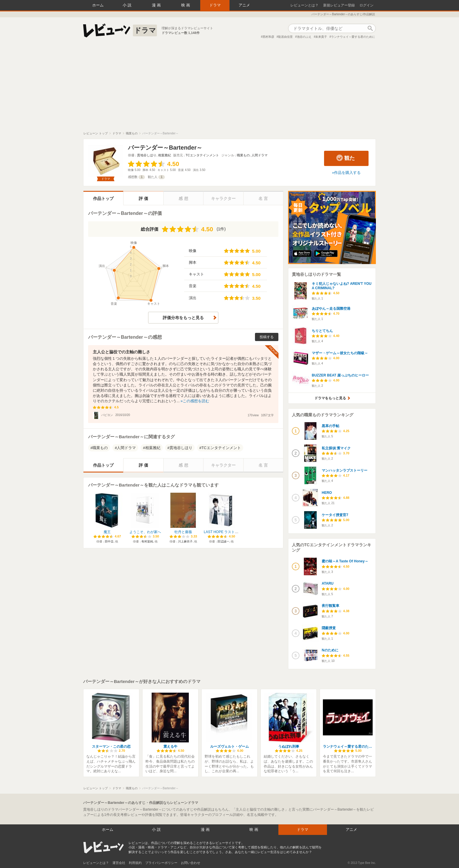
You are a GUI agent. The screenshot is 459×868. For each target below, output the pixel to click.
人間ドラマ (260, 155)
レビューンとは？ (304, 5)
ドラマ (215, 5)
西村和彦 (268, 37)
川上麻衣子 (185, 541)
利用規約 (135, 863)
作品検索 (370, 28)
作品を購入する (347, 173)
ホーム (98, 5)
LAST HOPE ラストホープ (225, 532)
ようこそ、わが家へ (145, 532)
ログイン (366, 5)
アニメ (244, 5)
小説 (128, 5)
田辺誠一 (223, 541)
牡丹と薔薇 (183, 532)
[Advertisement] (229, 88)
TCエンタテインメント (202, 155)
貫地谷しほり (147, 155)
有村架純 (147, 541)
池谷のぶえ (304, 37)
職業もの (243, 155)
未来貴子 (321, 37)
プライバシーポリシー (161, 863)
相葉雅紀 (165, 155)
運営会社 (119, 863)
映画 (186, 5)
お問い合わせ (191, 863)
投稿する (267, 337)
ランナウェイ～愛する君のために (353, 37)
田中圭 (109, 541)
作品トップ (103, 198)
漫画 (157, 5)
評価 (144, 198)
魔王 (107, 532)
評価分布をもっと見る (183, 318)
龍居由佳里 (285, 37)
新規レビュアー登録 (339, 5)
